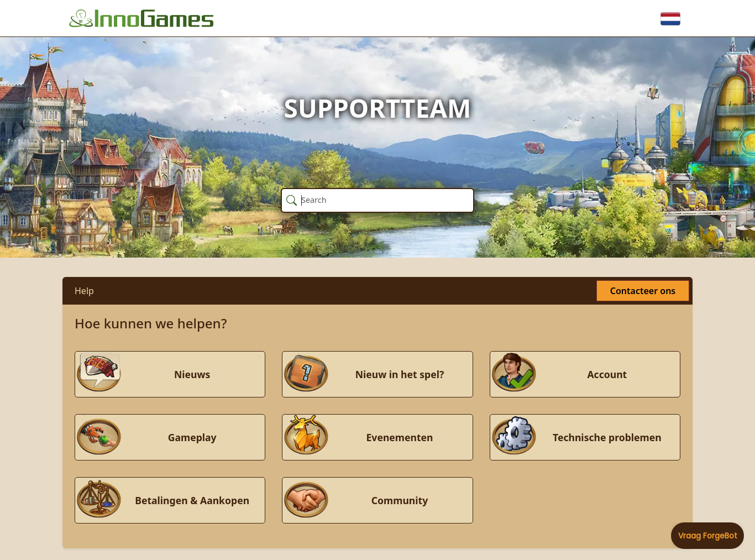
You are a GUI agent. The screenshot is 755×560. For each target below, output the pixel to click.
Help (84, 291)
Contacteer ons (643, 291)
